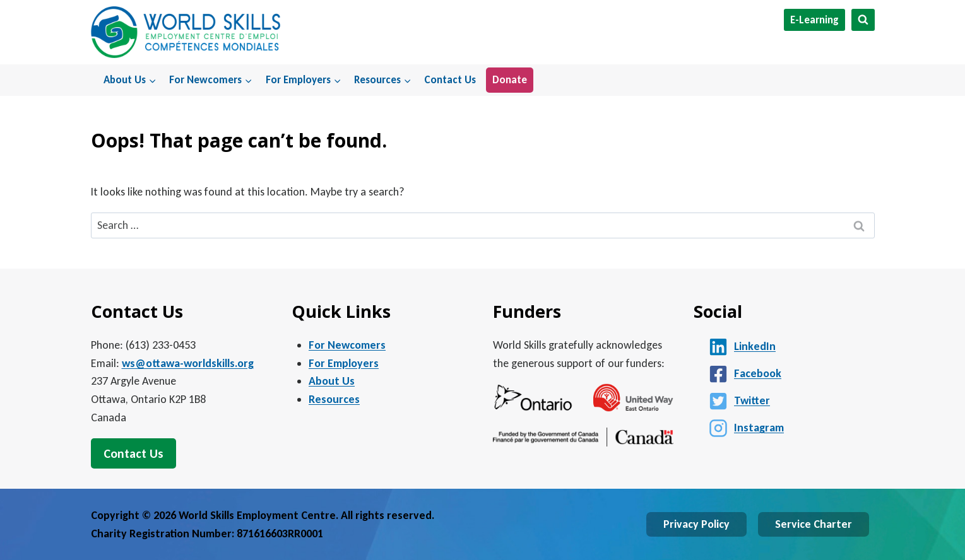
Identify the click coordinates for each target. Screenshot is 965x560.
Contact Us (450, 80)
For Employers (344, 363)
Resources (334, 399)
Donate (510, 80)
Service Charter (814, 524)
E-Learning (814, 20)
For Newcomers (347, 345)
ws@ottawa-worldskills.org (188, 363)
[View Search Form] (863, 20)
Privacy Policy (696, 524)
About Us (332, 381)
